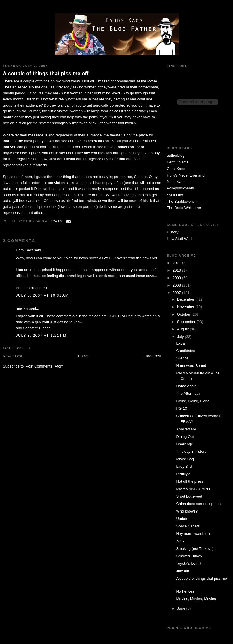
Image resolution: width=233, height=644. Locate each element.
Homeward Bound (191, 366)
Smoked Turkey (189, 556)
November (186, 307)
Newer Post (13, 356)
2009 (177, 278)
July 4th (183, 571)
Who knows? (187, 511)
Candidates (186, 351)
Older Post (152, 356)
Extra (180, 343)
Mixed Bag (185, 459)
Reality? (183, 474)
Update (182, 519)
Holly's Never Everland (186, 175)
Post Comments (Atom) (45, 366)
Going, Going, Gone (193, 401)
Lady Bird (184, 466)
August (184, 329)
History (173, 232)
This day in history (191, 451)
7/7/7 (180, 541)
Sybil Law (175, 195)
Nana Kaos (176, 182)
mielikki (22, 308)
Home (83, 356)
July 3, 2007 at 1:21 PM (41, 335)
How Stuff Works (181, 239)
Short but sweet (189, 496)
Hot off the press (190, 481)
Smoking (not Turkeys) (195, 549)
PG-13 (182, 408)
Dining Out (185, 437)
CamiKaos (24, 250)
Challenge (185, 444)
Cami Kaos (176, 169)
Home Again (186, 386)
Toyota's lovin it (189, 563)
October (184, 314)
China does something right (199, 504)
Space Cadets (188, 526)
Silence (182, 358)
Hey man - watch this (193, 534)
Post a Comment (17, 348)
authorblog (176, 155)
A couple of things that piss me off (46, 74)
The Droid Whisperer (184, 208)
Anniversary (186, 429)
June (182, 608)
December (186, 299)
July (181, 337)
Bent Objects (177, 162)
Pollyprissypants (180, 188)
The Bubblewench (182, 201)
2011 (177, 263)
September (187, 322)
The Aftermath (188, 393)
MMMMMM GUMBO (193, 489)
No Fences (185, 591)
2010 (177, 270)
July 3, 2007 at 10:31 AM (42, 295)
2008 (177, 285)
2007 (177, 293)
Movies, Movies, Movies (196, 599)
